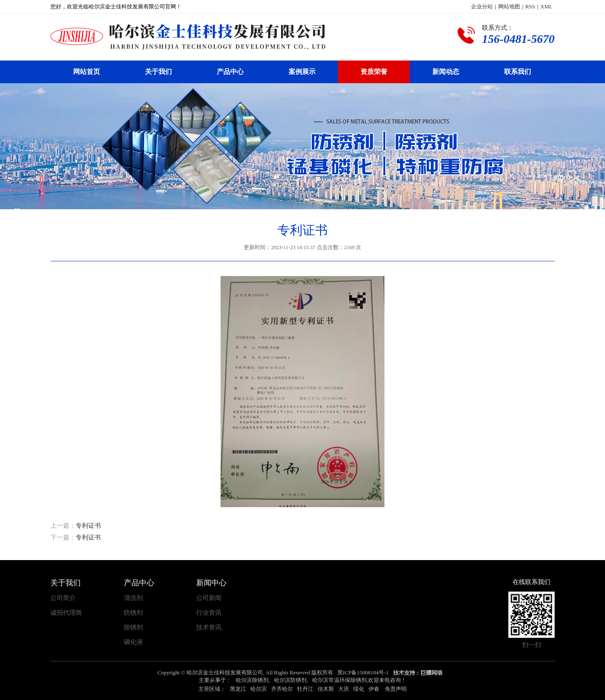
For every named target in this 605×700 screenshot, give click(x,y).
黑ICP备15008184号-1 (363, 672)
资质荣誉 (374, 72)
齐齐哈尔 (282, 689)
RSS (530, 7)
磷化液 (133, 642)
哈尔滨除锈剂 (252, 680)
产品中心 (230, 72)
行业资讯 (209, 613)
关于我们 (158, 72)
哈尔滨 (259, 689)
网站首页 (87, 72)
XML (546, 7)
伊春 (374, 689)
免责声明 (396, 689)
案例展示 (302, 72)
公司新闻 (209, 598)
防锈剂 (133, 613)
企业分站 (482, 7)
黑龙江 (238, 689)
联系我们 (518, 72)
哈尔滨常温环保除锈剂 (339, 680)
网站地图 (509, 7)
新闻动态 (446, 72)
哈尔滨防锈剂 (290, 680)
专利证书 (88, 526)
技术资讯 (209, 628)
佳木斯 (326, 689)
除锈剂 (133, 628)
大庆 (344, 689)
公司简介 (63, 598)
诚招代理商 (66, 613)
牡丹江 (305, 689)
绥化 (359, 689)
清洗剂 (133, 598)
